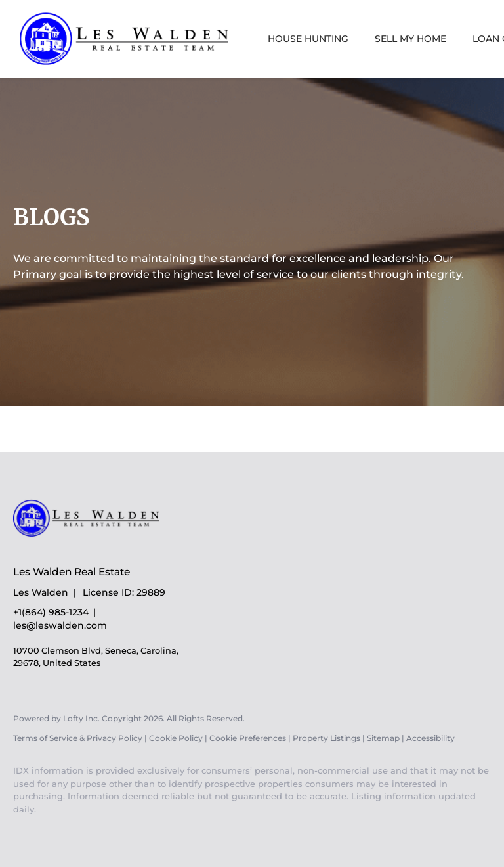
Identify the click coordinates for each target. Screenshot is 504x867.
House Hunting (308, 39)
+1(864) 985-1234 (51, 612)
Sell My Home (410, 39)
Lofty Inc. (81, 718)
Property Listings (326, 738)
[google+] (67, 832)
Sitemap (383, 738)
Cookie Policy (176, 738)
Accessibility (430, 738)
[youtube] (29, 832)
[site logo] (96, 549)
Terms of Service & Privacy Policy (78, 738)
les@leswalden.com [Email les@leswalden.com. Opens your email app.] (60, 625)
